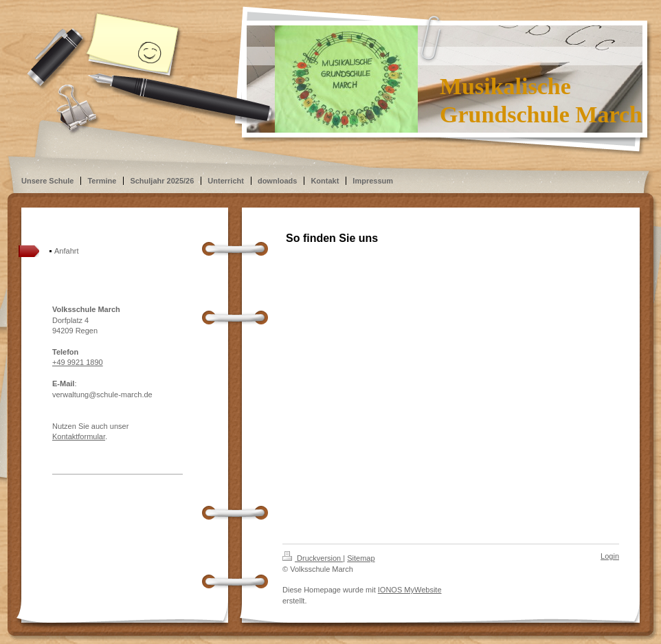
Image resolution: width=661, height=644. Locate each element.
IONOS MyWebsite (410, 590)
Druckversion (313, 558)
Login (610, 556)
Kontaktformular (79, 436)
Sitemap (361, 558)
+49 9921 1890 (78, 362)
